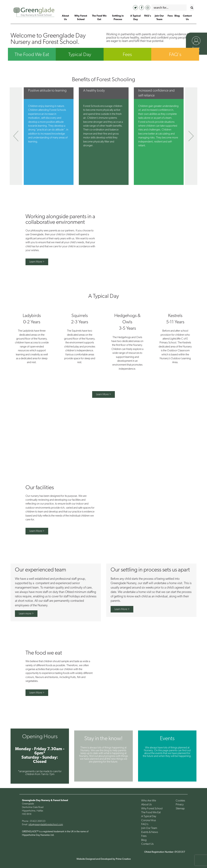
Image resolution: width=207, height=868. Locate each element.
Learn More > (37, 262)
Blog (144, 840)
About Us (146, 805)
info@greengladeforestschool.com (46, 825)
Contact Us (147, 844)
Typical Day (80, 55)
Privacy (180, 805)
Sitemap (180, 809)
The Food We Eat (32, 55)
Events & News (150, 832)
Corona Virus (149, 820)
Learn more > (26, 614)
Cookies (180, 801)
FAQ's (175, 55)
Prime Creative (123, 859)
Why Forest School (152, 809)
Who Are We (149, 801)
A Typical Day (149, 816)
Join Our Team (149, 828)
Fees (127, 55)
